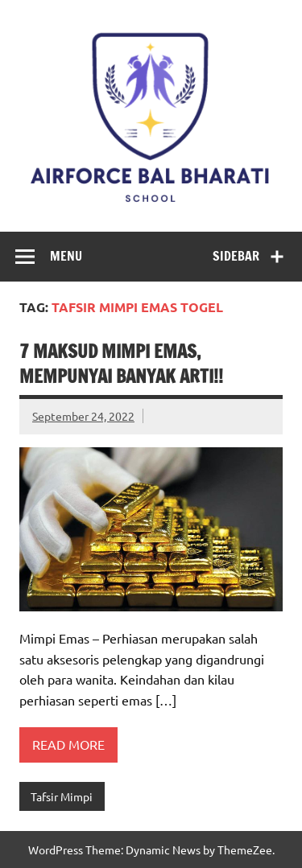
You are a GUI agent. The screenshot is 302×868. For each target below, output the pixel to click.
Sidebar (236, 256)
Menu (66, 256)
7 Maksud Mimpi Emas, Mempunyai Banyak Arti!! (121, 364)
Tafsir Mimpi (62, 796)
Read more (68, 744)
